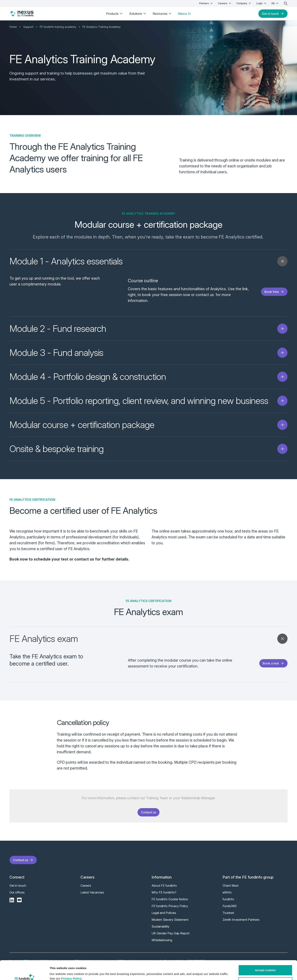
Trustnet (228, 916)
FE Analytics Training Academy (102, 27)
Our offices (17, 895)
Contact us (148, 815)
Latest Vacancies (92, 895)
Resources (162, 14)
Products (115, 14)
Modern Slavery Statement (170, 923)
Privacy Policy (72, 962)
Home (13, 27)
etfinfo (227, 895)
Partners (206, 3)
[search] (286, 3)
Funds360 (230, 909)
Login (262, 3)
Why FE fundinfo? (164, 895)
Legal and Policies (164, 916)
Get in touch (273, 14)
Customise (265, 966)
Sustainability (161, 929)
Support (28, 27)
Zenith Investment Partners (241, 923)
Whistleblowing (162, 943)
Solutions (138, 14)
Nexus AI (184, 14)
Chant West (231, 889)
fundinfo (228, 902)
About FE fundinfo (164, 889)
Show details (58, 973)
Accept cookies (265, 954)
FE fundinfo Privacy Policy (170, 909)
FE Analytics (232, 237)
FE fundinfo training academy (58, 27)
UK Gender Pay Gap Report (170, 936)
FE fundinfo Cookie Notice (170, 902)
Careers (225, 3)
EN (275, 3)
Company (244, 3)
